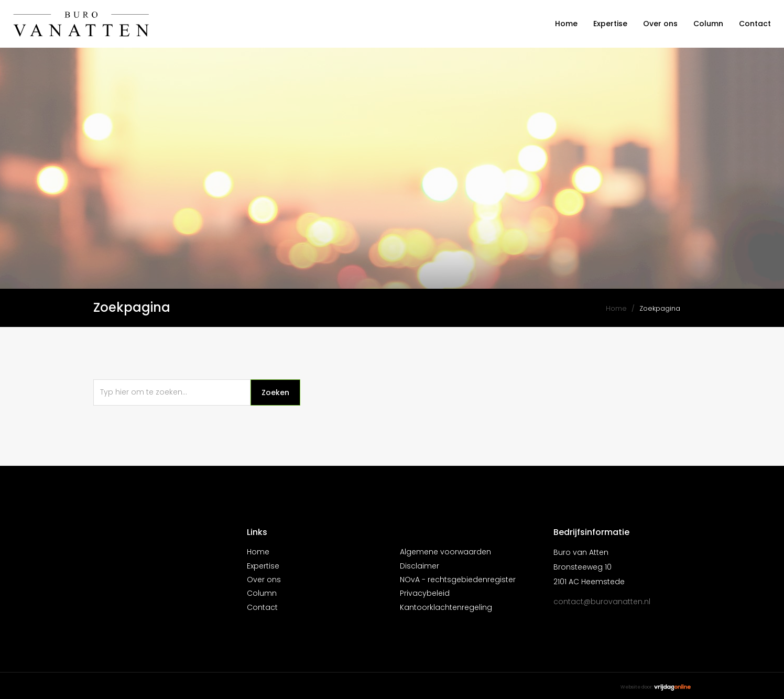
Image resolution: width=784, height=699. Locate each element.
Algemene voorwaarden (445, 552)
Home (566, 24)
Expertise (610, 24)
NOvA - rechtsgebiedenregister (458, 580)
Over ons (660, 24)
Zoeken (275, 392)
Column (708, 24)
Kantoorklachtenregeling (446, 607)
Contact (755, 24)
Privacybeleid (425, 593)
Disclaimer (420, 566)
